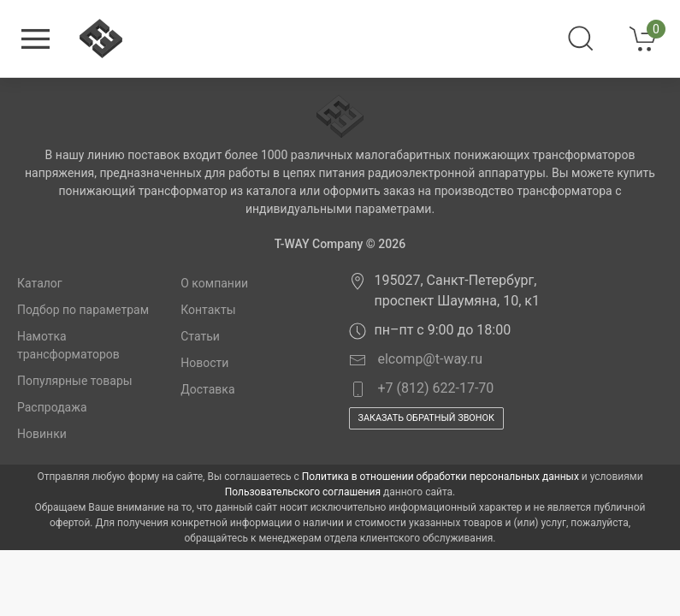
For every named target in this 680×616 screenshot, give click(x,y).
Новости (204, 363)
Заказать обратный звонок (426, 418)
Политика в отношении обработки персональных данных (441, 477)
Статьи (200, 336)
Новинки (42, 434)
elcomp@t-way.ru (416, 360)
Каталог (40, 283)
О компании (214, 283)
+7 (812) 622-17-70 (422, 389)
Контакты (208, 310)
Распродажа (52, 407)
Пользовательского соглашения (303, 492)
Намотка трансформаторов (68, 345)
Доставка (207, 389)
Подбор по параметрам (83, 310)
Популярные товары (75, 381)
